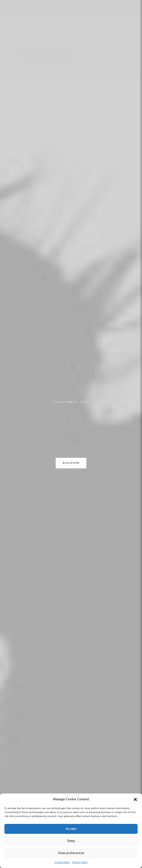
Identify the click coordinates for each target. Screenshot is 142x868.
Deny (71, 841)
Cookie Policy (62, 862)
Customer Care (86, 791)
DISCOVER (71, 108)
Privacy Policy (80, 862)
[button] (135, 799)
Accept (71, 829)
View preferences (71, 853)
